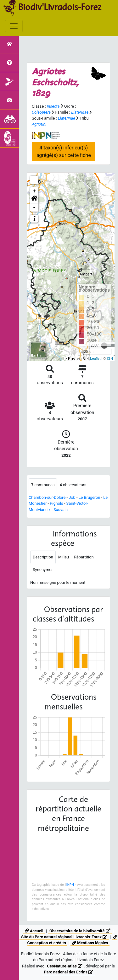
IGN (110, 358)
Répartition (84, 557)
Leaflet (95, 358)
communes (43, 485)
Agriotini (39, 124)
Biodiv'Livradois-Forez (60, 7)
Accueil (34, 931)
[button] (34, 199)
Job (72, 497)
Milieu (64, 557)
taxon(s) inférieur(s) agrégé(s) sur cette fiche (64, 151)
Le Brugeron (90, 497)
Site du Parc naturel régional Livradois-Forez (64, 937)
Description (43, 557)
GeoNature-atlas (65, 966)
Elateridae (80, 112)
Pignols (56, 503)
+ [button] (34, 191)
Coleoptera (41, 112)
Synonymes (43, 570)
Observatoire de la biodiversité (80, 931)
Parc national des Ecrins (69, 972)
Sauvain (61, 510)
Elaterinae (67, 118)
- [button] (34, 207)
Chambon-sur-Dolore (47, 497)
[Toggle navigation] (14, 26)
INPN (70, 885)
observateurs (73, 485)
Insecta (53, 106)
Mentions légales (90, 943)
